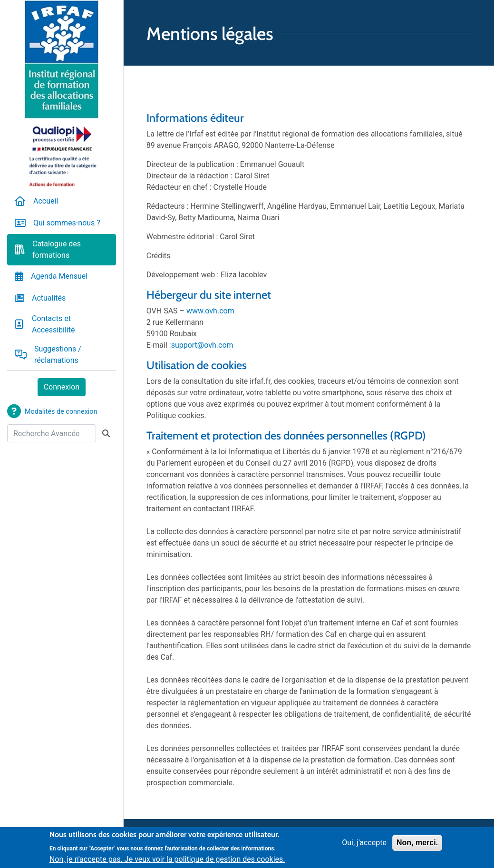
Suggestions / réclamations (58, 355)
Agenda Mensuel (59, 276)
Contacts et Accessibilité (53, 324)
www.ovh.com (210, 311)
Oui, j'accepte (364, 846)
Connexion (62, 387)
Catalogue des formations (57, 249)
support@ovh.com (202, 345)
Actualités (49, 298)
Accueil (46, 201)
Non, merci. (417, 846)
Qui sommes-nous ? (67, 223)
